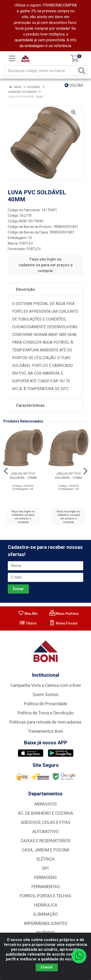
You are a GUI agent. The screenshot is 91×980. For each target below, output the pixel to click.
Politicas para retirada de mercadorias (45, 722)
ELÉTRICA (46, 859)
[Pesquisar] (82, 71)
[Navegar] (6, 471)
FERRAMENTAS (46, 887)
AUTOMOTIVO (45, 832)
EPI (45, 868)
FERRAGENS (45, 878)
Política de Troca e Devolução (45, 713)
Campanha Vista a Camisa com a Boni (46, 685)
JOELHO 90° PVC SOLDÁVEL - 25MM (68, 475)
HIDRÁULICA (46, 905)
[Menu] (12, 58)
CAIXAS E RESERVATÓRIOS (46, 841)
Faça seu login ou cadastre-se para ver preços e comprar (46, 265)
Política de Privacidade (46, 704)
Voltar (74, 85)
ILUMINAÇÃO (46, 914)
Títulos (28, 623)
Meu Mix (28, 614)
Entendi (47, 967)
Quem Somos (45, 695)
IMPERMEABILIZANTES (45, 923)
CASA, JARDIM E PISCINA (46, 850)
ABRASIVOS (45, 804)
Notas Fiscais (63, 623)
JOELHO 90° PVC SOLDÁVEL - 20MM (23, 475)
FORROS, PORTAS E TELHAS (45, 896)
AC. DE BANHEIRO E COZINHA (45, 813)
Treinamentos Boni (45, 731)
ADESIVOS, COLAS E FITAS (46, 822)
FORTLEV (26, 243)
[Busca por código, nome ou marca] (41, 71)
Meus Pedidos (64, 614)
